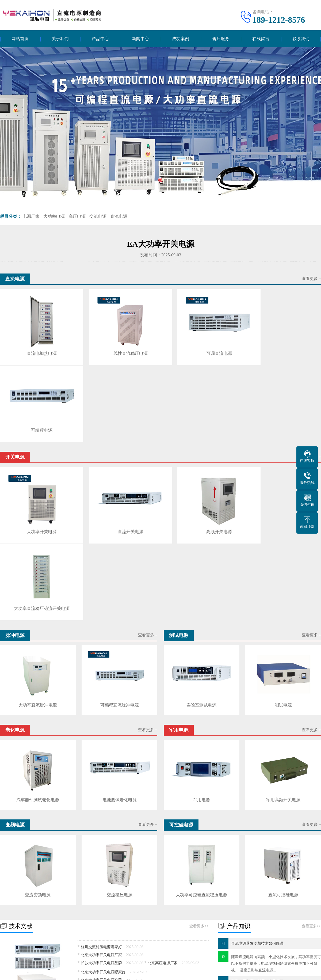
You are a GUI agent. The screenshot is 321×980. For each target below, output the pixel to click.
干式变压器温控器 (281, 878)
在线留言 (261, 39)
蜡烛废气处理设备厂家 (212, 878)
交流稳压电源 (120, 728)
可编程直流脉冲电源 (120, 539)
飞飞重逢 (81, 884)
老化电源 (42, 933)
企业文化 (7, 925)
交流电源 (98, 217)
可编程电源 (281, 348)
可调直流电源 (200, 348)
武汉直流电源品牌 (151, 830)
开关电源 (90, 917)
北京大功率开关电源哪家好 (103, 805)
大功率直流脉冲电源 (38, 539)
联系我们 (301, 39)
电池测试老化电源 (120, 633)
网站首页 (20, 39)
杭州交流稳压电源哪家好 (101, 780)
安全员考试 (105, 884)
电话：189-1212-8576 (247, 919)
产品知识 (147, 925)
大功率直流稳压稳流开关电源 (281, 443)
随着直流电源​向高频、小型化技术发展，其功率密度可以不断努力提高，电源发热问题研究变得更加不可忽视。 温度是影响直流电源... (276, 796)
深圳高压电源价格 (96, 830)
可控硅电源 (92, 941)
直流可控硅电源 (283, 728)
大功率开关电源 (38, 443)
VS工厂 (43, 884)
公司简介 (7, 917)
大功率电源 (54, 217)
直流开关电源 (119, 443)
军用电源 (201, 633)
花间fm (62, 884)
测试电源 (283, 539)
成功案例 (181, 39)
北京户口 (150, 884)
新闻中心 (140, 39)
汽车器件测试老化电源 (38, 633)
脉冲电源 (42, 925)
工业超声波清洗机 (15, 884)
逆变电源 (42, 949)
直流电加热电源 (38, 348)
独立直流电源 (163, 821)
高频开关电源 (200, 443)
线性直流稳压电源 (119, 348)
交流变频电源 (38, 728)
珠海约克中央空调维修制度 (91, 878)
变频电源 (42, 941)
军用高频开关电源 (283, 633)
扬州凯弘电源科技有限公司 (142, 972)
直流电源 (119, 217)
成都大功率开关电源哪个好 (103, 821)
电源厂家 (31, 217)
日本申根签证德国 (171, 878)
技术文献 (147, 917)
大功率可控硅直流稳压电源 (201, 728)
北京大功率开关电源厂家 (101, 788)
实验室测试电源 (201, 539)
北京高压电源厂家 (163, 796)
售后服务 (221, 39)
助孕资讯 (128, 884)
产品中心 (100, 39)
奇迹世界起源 (248, 878)
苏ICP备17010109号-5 (201, 972)
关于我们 (60, 39)
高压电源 (77, 217)
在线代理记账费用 (135, 878)
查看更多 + (311, 279)
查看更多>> (199, 759)
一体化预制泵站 (177, 884)
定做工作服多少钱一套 (43, 878)
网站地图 (230, 972)
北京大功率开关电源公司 (101, 813)
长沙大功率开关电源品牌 (101, 796)
